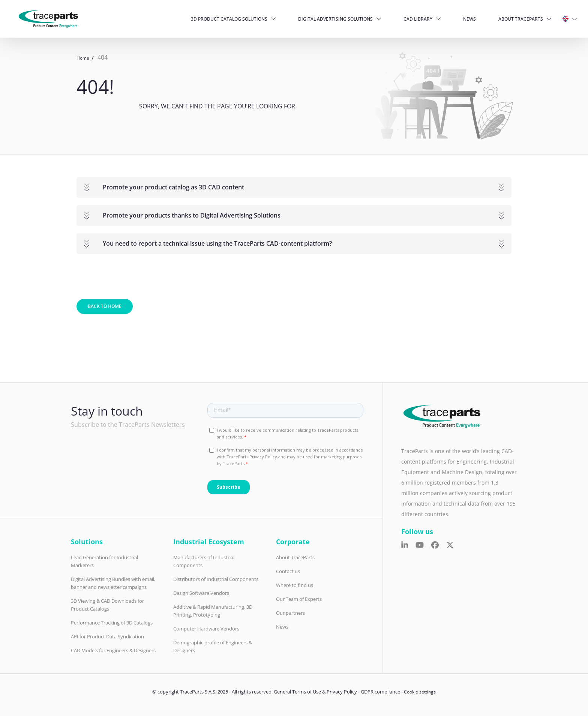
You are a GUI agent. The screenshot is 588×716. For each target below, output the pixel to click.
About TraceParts (521, 19)
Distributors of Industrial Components (216, 579)
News (469, 19)
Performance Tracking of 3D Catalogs (112, 623)
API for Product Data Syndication (107, 636)
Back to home (105, 306)
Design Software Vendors (201, 593)
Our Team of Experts (299, 599)
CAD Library (418, 19)
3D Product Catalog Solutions (229, 19)
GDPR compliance (380, 692)
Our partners (290, 613)
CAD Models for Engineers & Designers (113, 650)
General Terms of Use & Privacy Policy (315, 692)
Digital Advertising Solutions (335, 19)
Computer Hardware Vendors (206, 629)
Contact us (288, 571)
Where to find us (295, 585)
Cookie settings (420, 692)
